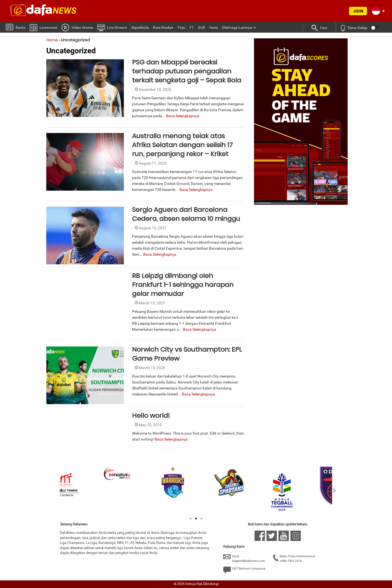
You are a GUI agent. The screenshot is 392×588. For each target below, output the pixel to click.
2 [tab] (196, 519)
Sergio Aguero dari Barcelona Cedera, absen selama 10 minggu (186, 214)
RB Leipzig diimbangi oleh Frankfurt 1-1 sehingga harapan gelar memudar (183, 285)
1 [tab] (191, 519)
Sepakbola (140, 27)
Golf (201, 27)
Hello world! (151, 415)
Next (334, 490)
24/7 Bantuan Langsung (244, 570)
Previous (58, 490)
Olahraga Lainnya (237, 27)
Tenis (213, 27)
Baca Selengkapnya (183, 116)
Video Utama (77, 27)
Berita (16, 27)
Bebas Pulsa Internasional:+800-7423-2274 (294, 558)
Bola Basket (163, 27)
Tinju (181, 27)
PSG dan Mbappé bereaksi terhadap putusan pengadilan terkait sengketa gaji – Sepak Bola (187, 71)
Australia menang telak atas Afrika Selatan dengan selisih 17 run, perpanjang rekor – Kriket (182, 145)
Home (52, 40)
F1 (192, 27)
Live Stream (112, 27)
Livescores (44, 27)
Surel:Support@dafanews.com (244, 558)
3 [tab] (201, 519)
